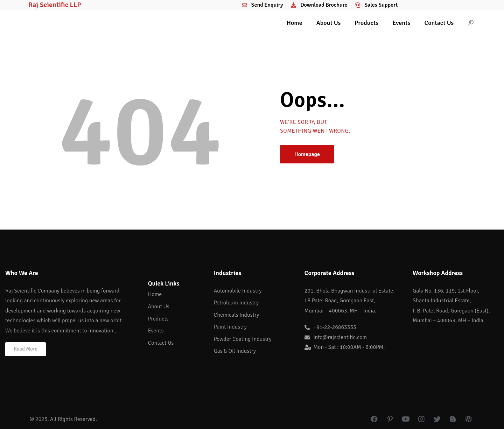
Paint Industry (230, 327)
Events (401, 23)
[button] (26, 349)
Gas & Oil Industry (235, 351)
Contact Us (439, 23)
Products (366, 23)
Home (295, 23)
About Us (329, 23)
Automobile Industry (238, 291)
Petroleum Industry (236, 303)
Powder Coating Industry (243, 339)
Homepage (307, 154)
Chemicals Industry (237, 315)
